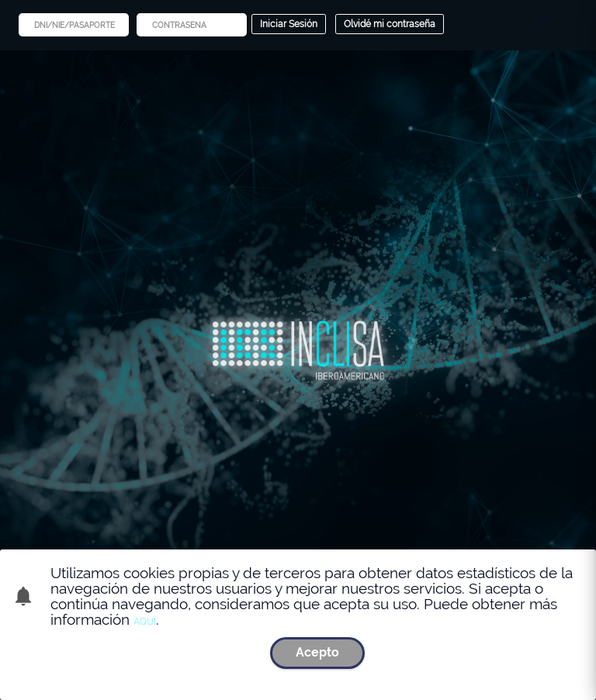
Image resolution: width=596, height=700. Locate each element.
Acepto (317, 652)
